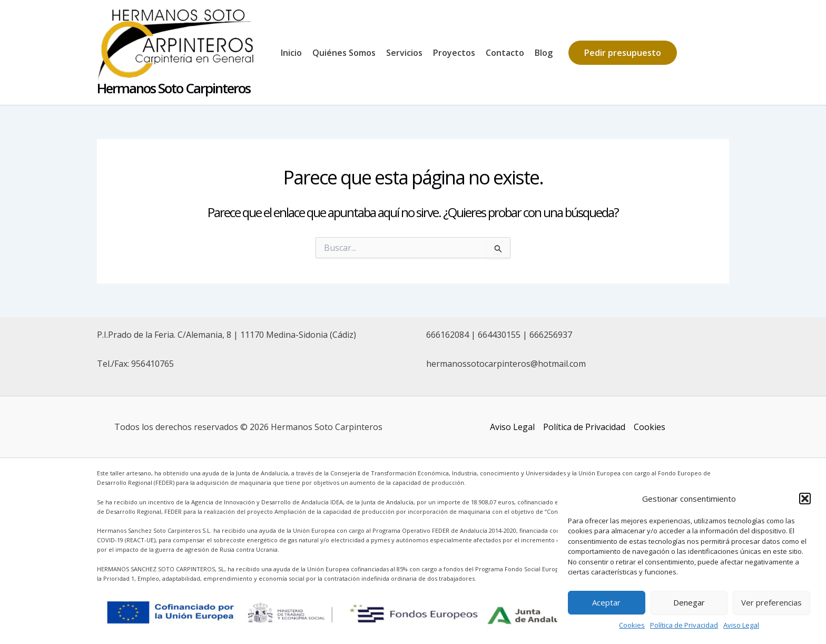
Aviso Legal (741, 625)
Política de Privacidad (684, 625)
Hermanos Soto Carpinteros (174, 88)
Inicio (291, 53)
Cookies (632, 625)
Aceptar (606, 602)
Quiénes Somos (344, 53)
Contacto (505, 53)
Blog (544, 53)
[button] (805, 499)
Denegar (689, 602)
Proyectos (454, 53)
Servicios (404, 53)
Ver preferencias (771, 602)
